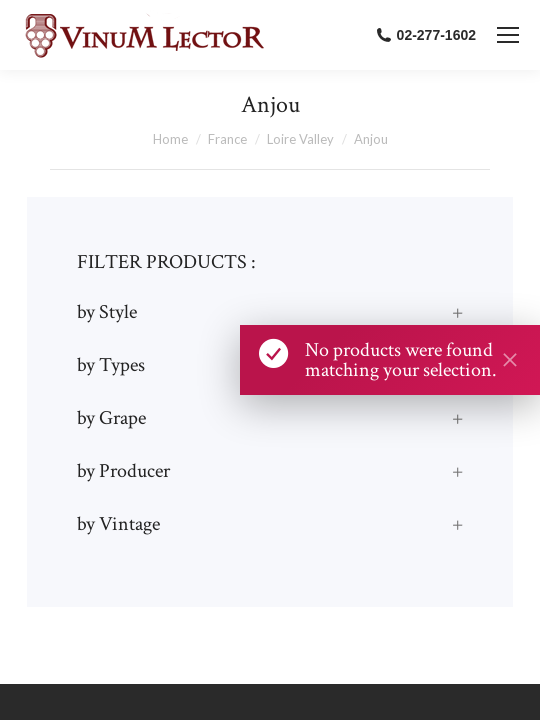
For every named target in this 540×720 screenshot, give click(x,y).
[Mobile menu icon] (508, 35)
